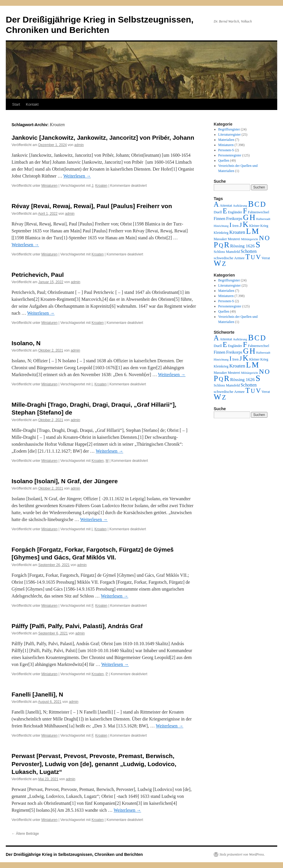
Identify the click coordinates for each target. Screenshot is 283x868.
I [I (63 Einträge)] (231, 225)
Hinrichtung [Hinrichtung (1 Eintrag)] (221, 226)
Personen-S (226, 150)
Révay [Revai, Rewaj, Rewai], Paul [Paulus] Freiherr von (92, 206)
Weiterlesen (77, 176)
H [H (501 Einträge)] (252, 217)
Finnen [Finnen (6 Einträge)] (219, 219)
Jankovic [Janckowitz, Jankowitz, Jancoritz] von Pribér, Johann (103, 138)
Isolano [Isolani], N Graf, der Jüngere (65, 481)
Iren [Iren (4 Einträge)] (236, 226)
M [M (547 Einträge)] (255, 231)
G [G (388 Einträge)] (246, 217)
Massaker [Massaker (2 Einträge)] (220, 239)
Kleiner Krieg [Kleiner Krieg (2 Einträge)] (259, 226)
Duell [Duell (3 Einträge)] (218, 212)
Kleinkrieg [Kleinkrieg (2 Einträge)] (221, 233)
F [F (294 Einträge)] (245, 211)
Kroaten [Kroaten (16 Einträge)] (237, 232)
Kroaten (101, 186)
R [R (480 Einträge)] (227, 245)
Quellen (224, 160)
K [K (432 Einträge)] (245, 224)
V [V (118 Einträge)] (258, 257)
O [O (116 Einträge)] (267, 238)
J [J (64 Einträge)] (241, 225)
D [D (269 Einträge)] (263, 204)
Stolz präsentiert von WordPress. (242, 854)
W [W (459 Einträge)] (217, 263)
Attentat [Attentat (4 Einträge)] (226, 205)
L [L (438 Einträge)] (248, 231)
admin (79, 145)
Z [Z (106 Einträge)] (224, 264)
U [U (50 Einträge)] (253, 257)
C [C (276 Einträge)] (257, 204)
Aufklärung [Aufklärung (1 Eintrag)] (240, 206)
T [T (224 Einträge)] (248, 257)
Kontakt (32, 104)
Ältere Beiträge (25, 834)
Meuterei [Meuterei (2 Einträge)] (234, 239)
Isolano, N (26, 343)
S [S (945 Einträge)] (258, 244)
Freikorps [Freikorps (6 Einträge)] (234, 219)
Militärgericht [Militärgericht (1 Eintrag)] (250, 239)
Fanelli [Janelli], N (37, 694)
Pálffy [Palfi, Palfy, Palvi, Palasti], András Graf (77, 626)
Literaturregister (230, 135)
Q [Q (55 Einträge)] (221, 245)
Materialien (226, 140)
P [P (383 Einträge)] (216, 245)
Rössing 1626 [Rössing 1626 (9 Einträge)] (242, 246)
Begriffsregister (229, 129)
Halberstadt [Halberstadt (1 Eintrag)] (263, 219)
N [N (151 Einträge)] (261, 238)
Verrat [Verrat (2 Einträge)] (266, 258)
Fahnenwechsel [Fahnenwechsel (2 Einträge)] (259, 212)
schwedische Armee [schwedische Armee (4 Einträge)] (229, 258)
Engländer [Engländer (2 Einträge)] (235, 212)
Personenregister (230, 155)
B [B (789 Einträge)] (251, 204)
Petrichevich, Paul (38, 275)
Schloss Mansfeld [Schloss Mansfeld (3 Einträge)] (227, 252)
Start (16, 104)
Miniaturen (49, 186)
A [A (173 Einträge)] (216, 204)
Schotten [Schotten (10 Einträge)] (248, 251)
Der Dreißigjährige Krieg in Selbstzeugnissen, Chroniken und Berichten (74, 854)
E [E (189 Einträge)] (225, 211)
